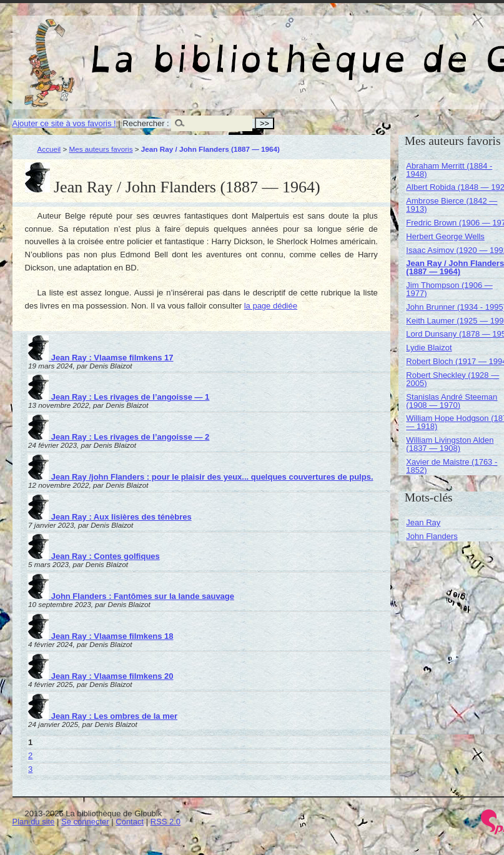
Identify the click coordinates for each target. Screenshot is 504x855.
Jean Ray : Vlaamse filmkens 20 (101, 676)
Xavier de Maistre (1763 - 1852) (452, 466)
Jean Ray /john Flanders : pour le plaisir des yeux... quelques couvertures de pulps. (200, 477)
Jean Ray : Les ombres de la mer (103, 716)
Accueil (49, 149)
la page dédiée (271, 306)
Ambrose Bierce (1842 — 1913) (452, 205)
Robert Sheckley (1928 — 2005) (452, 379)
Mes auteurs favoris (101, 149)
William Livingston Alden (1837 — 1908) (450, 444)
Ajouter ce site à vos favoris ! (64, 123)
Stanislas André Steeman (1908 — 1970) (452, 401)
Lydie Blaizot (429, 348)
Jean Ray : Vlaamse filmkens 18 (101, 636)
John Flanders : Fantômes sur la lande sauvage (131, 596)
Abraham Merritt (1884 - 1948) (449, 170)
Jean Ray (423, 522)
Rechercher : (146, 123)
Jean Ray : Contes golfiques (94, 556)
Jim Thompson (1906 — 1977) (449, 289)
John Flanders (432, 536)
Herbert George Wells (445, 236)
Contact (130, 822)
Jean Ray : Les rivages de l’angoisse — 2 (119, 437)
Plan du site (34, 822)
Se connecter (85, 822)
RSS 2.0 (166, 822)
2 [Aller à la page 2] (30, 755)
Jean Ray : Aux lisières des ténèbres (110, 517)
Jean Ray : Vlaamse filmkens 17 (101, 358)
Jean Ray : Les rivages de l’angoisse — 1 (119, 397)
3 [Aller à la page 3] (30, 769)
